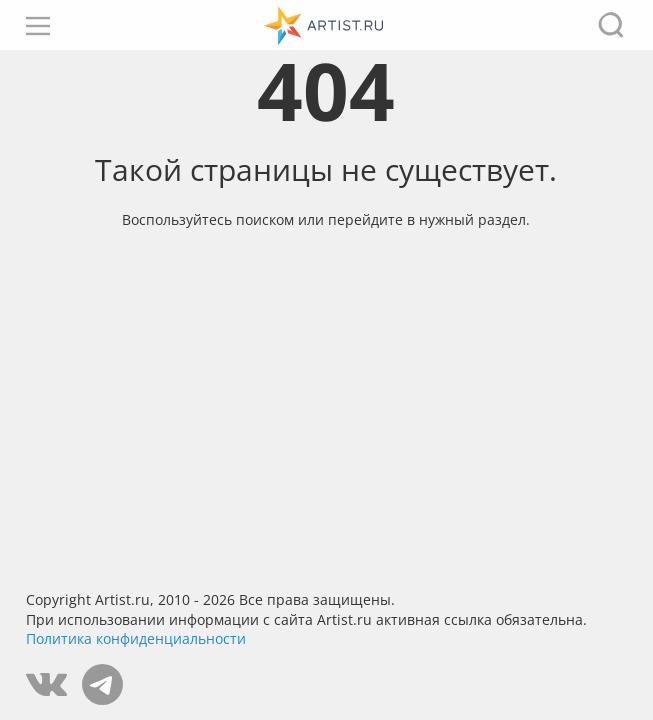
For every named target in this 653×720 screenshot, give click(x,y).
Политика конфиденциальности (136, 638)
